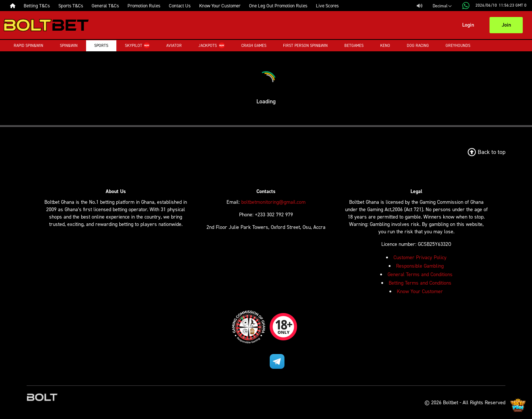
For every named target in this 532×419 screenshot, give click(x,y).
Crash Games (254, 45)
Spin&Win (69, 45)
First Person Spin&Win (305, 45)
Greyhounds (458, 45)
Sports (101, 45)
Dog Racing (418, 45)
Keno (385, 45)
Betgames (354, 45)
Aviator (174, 45)
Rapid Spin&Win (28, 45)
